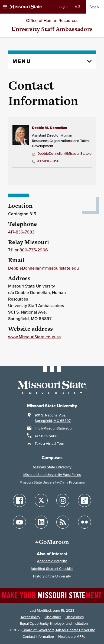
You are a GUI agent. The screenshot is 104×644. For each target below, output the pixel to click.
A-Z (78, 7)
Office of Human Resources (52, 20)
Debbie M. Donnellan (50, 128)
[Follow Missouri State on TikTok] (84, 500)
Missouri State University (52, 467)
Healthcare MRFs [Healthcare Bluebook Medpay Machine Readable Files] (72, 637)
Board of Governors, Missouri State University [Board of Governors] (59, 630)
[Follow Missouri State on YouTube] (19, 522)
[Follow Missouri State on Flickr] (84, 522)
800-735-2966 (34, 250)
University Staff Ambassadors (52, 29)
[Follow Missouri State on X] (41, 500)
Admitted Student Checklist (52, 569)
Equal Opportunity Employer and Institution (54, 624)
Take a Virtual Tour (49, 443)
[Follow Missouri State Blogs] (63, 522)
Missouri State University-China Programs (52, 482)
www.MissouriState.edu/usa (35, 337)
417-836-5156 (46, 161)
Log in (63, 7)
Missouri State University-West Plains (52, 475)
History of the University (52, 576)
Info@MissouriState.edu (53, 428)
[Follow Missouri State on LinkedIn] (41, 522)
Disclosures (75, 617)
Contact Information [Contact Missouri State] (38, 637)
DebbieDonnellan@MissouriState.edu (61, 154)
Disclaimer (53, 617)
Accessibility (30, 617)
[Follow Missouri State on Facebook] (19, 500)
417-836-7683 (21, 232)
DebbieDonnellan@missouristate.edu (43, 268)
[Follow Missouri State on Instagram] (63, 500)
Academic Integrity (52, 561)
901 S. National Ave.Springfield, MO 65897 (53, 418)
